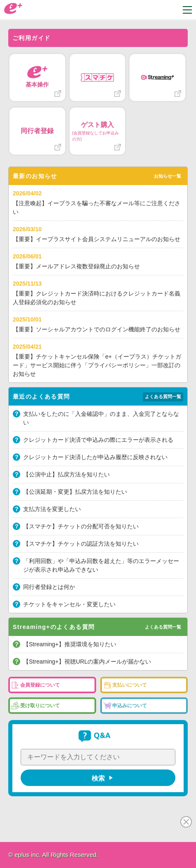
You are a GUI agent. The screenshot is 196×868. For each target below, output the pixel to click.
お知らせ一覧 (168, 176)
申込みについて (130, 706)
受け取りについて (40, 706)
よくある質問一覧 (163, 396)
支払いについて (130, 685)
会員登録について (40, 685)
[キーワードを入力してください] (98, 757)
